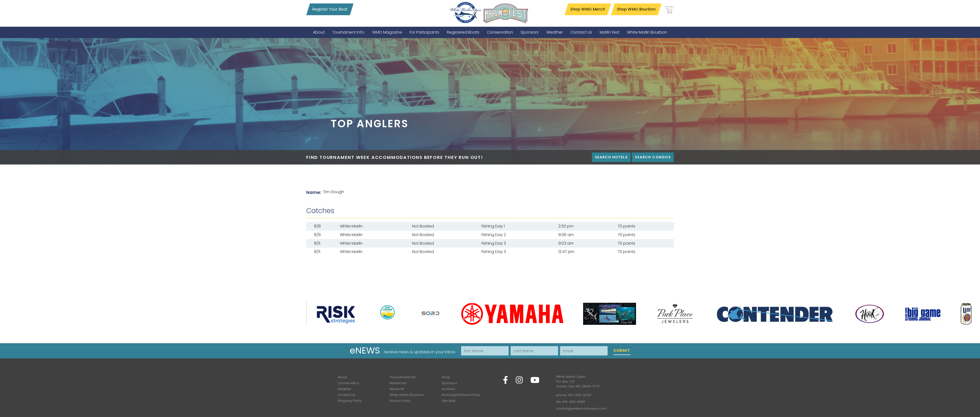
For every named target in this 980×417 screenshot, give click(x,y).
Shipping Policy (350, 401)
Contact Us (346, 395)
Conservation (348, 383)
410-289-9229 (580, 395)
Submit (622, 350)
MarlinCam (398, 383)
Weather (344, 389)
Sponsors (449, 383)
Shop (446, 377)
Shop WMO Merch (588, 9)
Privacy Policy (400, 401)
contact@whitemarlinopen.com (581, 409)
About (342, 377)
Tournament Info (403, 377)
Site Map (449, 401)
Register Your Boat (330, 9)
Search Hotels (611, 157)
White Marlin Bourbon (407, 395)
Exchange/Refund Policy (461, 395)
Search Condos (653, 157)
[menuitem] (319, 32)
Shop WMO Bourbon (636, 9)
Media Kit (397, 389)
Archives (448, 389)
